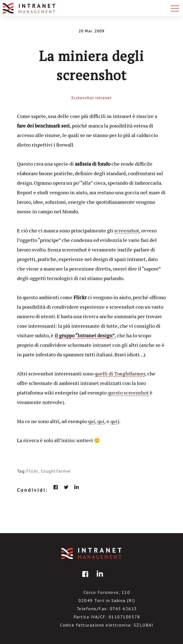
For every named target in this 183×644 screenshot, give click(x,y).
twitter (66, 487)
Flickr (32, 471)
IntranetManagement (91, 553)
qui (91, 421)
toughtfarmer (56, 471)
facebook (56, 487)
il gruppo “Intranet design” (85, 335)
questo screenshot (129, 393)
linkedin (76, 487)
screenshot (127, 230)
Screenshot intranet (91, 98)
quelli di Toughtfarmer (120, 373)
